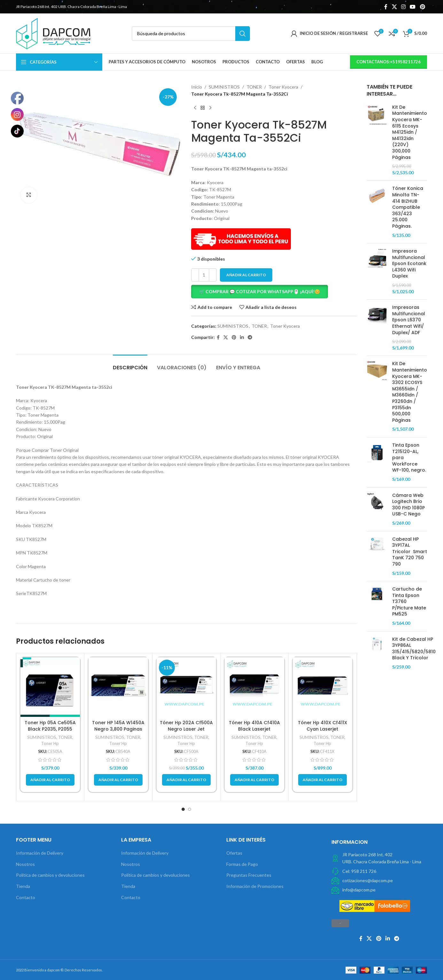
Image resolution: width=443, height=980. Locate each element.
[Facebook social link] (386, 7)
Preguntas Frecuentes (249, 875)
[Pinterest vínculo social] (422, 7)
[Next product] (210, 108)
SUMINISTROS (224, 87)
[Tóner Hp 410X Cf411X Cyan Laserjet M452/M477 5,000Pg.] (323, 687)
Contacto (26, 897)
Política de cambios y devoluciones (50, 875)
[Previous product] (195, 108)
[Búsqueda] (191, 34)
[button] (274, 292)
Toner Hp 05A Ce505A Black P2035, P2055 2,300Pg (50, 729)
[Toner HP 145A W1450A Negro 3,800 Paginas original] (118, 687)
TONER (254, 87)
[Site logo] (53, 33)
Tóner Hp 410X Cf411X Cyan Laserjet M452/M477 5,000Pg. (323, 729)
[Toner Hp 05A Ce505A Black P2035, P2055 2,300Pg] (50, 687)
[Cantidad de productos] (204, 275)
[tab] (130, 364)
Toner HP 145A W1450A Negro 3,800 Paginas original (118, 729)
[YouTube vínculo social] (413, 7)
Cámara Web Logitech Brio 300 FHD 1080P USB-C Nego (408, 505)
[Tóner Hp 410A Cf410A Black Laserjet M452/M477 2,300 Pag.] (254, 687)
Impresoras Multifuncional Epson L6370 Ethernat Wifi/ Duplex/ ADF (409, 320)
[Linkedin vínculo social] (242, 337)
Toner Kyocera (283, 87)
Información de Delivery (40, 853)
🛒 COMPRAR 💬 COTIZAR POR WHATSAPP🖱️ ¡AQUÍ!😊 (260, 291)
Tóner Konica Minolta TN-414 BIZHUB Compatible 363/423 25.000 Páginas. (408, 207)
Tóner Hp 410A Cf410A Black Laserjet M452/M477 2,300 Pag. (254, 729)
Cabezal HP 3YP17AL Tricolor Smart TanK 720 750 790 (410, 552)
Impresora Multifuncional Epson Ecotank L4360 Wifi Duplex (409, 264)
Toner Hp (50, 743)
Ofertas (234, 853)
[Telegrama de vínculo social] (250, 337)
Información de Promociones (255, 886)
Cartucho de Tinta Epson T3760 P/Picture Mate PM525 (409, 602)
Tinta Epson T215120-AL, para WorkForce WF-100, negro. (409, 458)
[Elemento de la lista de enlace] (379, 871)
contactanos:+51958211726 (389, 62)
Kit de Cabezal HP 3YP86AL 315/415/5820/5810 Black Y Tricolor (414, 649)
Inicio (197, 87)
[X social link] (394, 7)
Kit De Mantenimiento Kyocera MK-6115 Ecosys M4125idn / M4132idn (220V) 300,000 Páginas (410, 132)
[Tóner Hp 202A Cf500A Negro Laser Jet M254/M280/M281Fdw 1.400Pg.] (186, 687)
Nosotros (25, 864)
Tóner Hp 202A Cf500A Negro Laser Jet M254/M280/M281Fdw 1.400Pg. (186, 732)
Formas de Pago (242, 864)
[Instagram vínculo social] (403, 7)
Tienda (23, 886)
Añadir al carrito (246, 275)
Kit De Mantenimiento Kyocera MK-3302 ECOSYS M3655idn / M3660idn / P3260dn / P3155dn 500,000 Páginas (410, 392)
